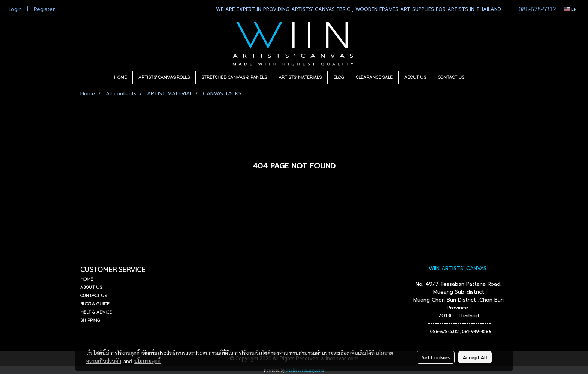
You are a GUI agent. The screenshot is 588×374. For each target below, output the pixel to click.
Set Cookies (436, 357)
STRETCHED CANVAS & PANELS (234, 77)
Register (44, 9)
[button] (477, 77)
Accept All (475, 357)
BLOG (339, 77)
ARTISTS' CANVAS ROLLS (164, 77)
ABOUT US (415, 77)
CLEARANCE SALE (374, 77)
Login (15, 9)
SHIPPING (90, 320)
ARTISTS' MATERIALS (300, 77)
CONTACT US (451, 77)
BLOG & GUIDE (95, 304)
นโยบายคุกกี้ (147, 361)
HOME (120, 77)
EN (570, 9)
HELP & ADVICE (96, 312)
